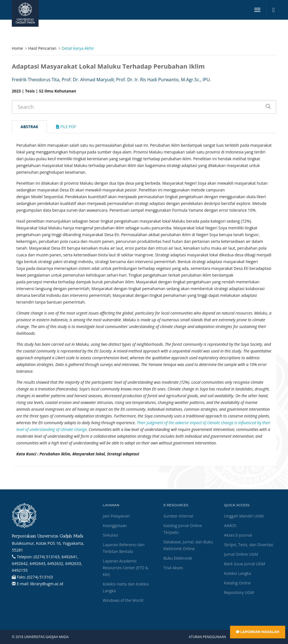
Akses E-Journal (238, 535)
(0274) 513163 (40, 577)
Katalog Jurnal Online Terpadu (183, 529)
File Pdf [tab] (66, 127)
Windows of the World (123, 600)
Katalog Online (237, 583)
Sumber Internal (178, 516)
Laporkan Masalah (258, 632)
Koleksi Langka (237, 573)
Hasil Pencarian (42, 48)
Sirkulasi (110, 535)
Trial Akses (173, 568)
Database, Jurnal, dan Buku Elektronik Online (188, 545)
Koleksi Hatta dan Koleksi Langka (126, 587)
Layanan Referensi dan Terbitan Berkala (123, 548)
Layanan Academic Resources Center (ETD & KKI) (125, 568)
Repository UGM (239, 592)
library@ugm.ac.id (47, 584)
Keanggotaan (115, 526)
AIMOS (230, 526)
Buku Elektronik (178, 558)
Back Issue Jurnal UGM (244, 564)
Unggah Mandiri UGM (244, 516)
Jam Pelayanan (116, 516)
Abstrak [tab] (29, 127)
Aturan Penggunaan (207, 637)
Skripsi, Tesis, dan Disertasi (249, 545)
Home (17, 48)
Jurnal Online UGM (241, 554)
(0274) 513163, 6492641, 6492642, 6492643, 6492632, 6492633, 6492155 (47, 563)
